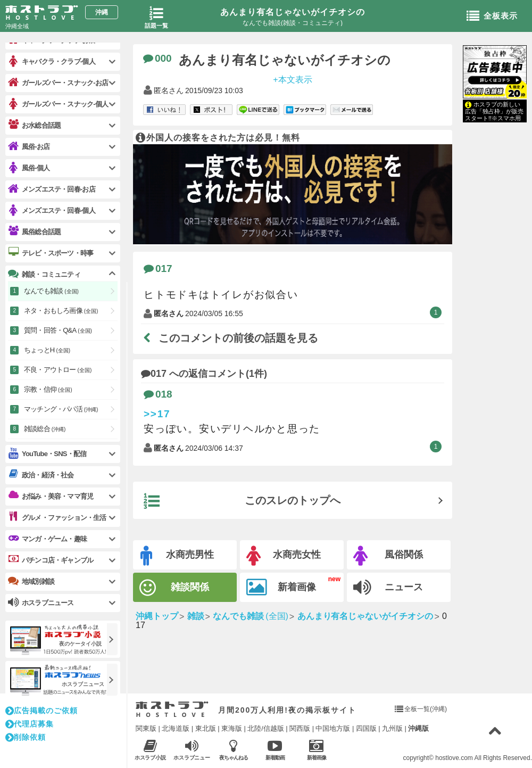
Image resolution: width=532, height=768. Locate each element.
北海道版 (176, 728)
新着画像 (281, 588)
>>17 (157, 414)
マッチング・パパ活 (61, 409)
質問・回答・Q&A (58, 330)
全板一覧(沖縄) (426, 709)
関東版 (146, 728)
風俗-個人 (29, 168)
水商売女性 (284, 556)
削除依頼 (26, 737)
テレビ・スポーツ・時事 (51, 253)
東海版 (232, 728)
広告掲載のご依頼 (41, 711)
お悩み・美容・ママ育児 (51, 496)
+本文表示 (292, 79)
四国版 (366, 728)
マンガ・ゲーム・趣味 (47, 539)
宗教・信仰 (48, 389)
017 (158, 269)
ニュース (388, 588)
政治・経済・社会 (41, 475)
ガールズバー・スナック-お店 (58, 83)
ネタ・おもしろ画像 (61, 311)
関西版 (300, 728)
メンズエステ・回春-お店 (52, 189)
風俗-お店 (29, 147)
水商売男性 (177, 556)
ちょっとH (47, 350)
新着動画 (275, 750)
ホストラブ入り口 (172, 709)
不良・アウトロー (58, 370)
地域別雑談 (31, 581)
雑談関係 (174, 588)
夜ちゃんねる (233, 750)
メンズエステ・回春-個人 (52, 210)
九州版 (392, 728)
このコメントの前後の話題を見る (231, 338)
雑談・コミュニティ (44, 274)
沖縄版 (418, 728)
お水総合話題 (34, 125)
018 (158, 394)
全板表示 (492, 16)
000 (157, 58)
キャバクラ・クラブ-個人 (52, 61)
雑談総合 (45, 429)
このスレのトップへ (242, 501)
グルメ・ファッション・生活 (57, 517)
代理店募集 (30, 724)
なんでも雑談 (51, 291)
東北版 (206, 728)
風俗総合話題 (34, 232)
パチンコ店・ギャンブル (51, 560)
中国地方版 (333, 728)
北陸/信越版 (266, 728)
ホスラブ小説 (150, 750)
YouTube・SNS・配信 (47, 454)
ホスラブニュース (192, 750)
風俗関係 (388, 556)
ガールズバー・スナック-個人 (58, 104)
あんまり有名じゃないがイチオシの (293, 12)
